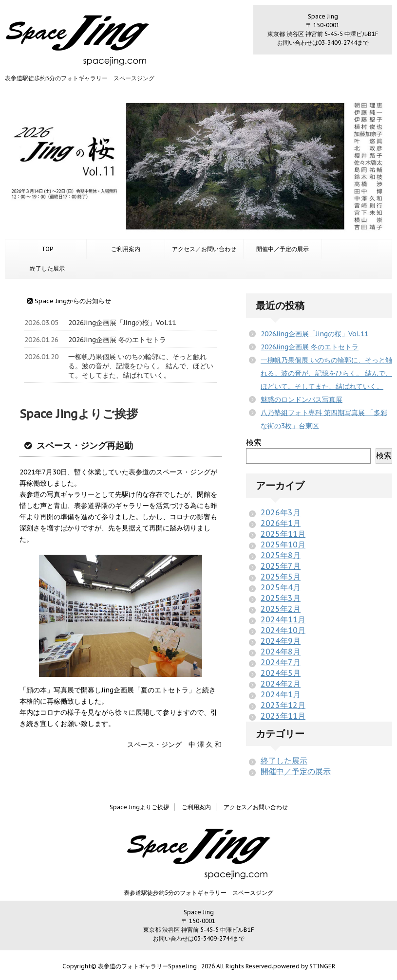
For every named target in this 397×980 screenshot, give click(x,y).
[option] (198, 166)
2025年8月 (281, 555)
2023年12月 (283, 705)
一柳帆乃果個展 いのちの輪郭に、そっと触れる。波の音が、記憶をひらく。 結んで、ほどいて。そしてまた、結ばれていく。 (141, 366)
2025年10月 (283, 544)
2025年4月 (281, 587)
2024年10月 (283, 630)
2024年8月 (281, 652)
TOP (47, 249)
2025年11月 (283, 534)
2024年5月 (281, 673)
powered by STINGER (304, 966)
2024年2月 (281, 684)
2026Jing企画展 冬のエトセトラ (117, 340)
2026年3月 (281, 512)
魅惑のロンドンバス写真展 (302, 399)
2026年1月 (281, 523)
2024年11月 (283, 619)
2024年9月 (281, 641)
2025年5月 (281, 577)
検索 (254, 442)
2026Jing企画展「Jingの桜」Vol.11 (122, 323)
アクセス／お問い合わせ (204, 249)
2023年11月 (283, 716)
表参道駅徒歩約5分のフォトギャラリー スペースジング (198, 893)
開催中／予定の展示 (283, 249)
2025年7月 (281, 566)
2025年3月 (281, 598)
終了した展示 (47, 268)
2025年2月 (281, 609)
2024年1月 (281, 694)
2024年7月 (281, 662)
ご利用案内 (126, 249)
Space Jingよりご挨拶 (139, 807)
